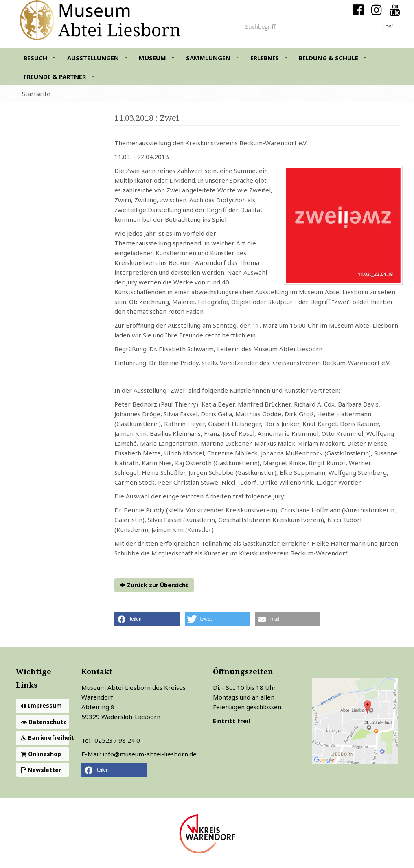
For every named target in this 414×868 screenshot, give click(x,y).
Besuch (35, 58)
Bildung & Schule (329, 58)
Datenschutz (44, 722)
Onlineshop (41, 754)
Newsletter (41, 770)
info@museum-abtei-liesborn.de (150, 754)
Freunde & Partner (55, 77)
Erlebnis (265, 58)
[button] (147, 619)
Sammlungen (208, 58)
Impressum (42, 705)
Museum (152, 58)
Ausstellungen (93, 58)
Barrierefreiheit (45, 738)
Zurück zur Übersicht (154, 585)
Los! (388, 26)
